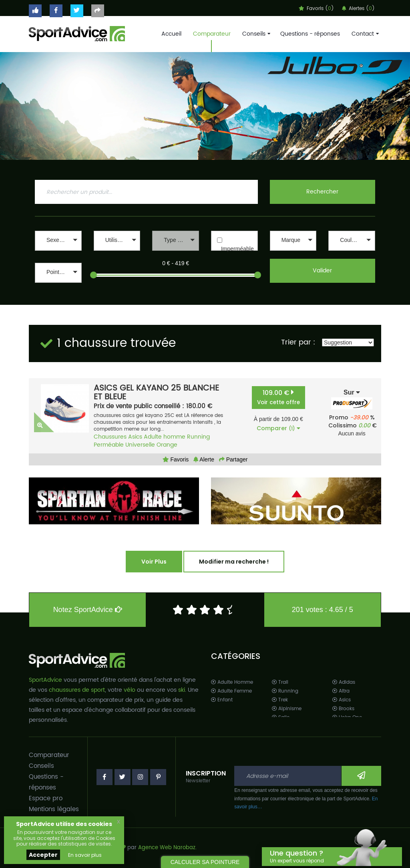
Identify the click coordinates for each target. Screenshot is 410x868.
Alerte (204, 459)
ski (182, 690)
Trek (280, 700)
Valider (322, 271)
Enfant (222, 700)
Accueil (171, 34)
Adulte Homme (232, 682)
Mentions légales (54, 809)
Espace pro (46, 799)
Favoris (176, 459)
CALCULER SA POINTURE (205, 862)
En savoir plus (85, 855)
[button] (58, 241)
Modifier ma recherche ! (234, 562)
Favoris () (316, 9)
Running (198, 437)
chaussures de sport (77, 690)
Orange (167, 445)
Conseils (255, 34)
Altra (341, 691)
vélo (130, 690)
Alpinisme (287, 709)
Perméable (109, 445)
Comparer (278, 428)
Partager (233, 459)
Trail (280, 682)
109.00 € (278, 397)
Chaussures (110, 437)
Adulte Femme (231, 691)
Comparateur (212, 34)
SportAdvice (45, 680)
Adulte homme (165, 437)
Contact (364, 34)
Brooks (343, 709)
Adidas (344, 682)
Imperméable (237, 249)
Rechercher (322, 192)
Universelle (140, 445)
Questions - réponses (310, 34)
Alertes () (358, 9)
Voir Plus (154, 562)
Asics (135, 437)
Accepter (43, 855)
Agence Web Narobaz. (167, 848)
